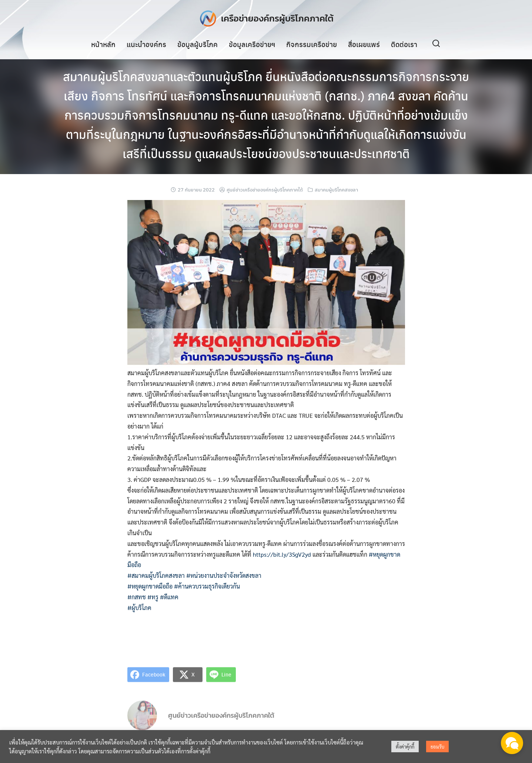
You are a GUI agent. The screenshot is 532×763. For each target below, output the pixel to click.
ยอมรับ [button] (437, 747)
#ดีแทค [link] (169, 597)
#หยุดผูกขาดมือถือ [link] (150, 586)
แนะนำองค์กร (146, 44)
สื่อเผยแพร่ (364, 44)
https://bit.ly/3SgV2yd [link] (282, 554)
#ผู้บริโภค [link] (139, 608)
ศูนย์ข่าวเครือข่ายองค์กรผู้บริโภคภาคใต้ (265, 189)
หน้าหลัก (103, 44)
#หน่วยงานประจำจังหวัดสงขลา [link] (224, 575)
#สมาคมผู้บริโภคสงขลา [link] (156, 575)
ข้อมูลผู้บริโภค (198, 44)
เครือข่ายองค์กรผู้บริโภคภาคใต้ (277, 18)
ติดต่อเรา (404, 44)
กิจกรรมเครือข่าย (312, 44)
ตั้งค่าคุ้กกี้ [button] (405, 747)
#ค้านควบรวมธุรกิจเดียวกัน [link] (207, 586)
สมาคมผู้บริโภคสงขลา (336, 189)
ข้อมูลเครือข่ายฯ (252, 44)
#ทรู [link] (153, 597)
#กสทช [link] (137, 597)
